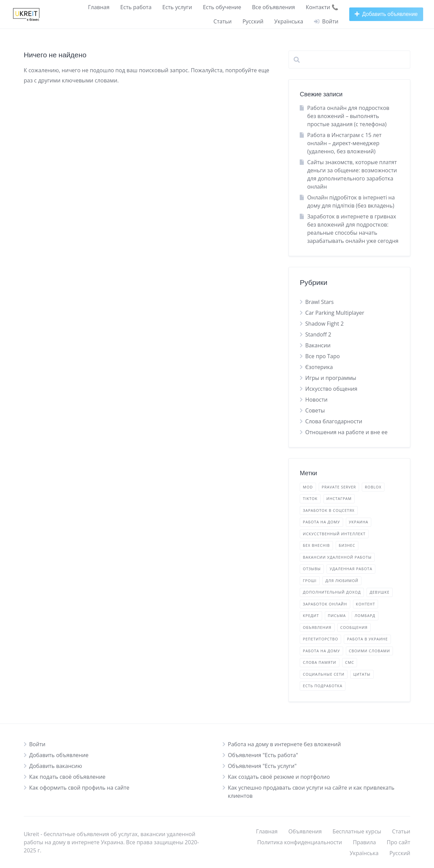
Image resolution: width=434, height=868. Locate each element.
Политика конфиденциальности (299, 842)
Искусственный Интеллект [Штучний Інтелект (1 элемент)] (334, 534)
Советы (315, 410)
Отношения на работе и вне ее (346, 432)
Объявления (305, 831)
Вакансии (318, 345)
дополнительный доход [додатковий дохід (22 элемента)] (332, 592)
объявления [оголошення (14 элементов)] (317, 627)
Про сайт (399, 842)
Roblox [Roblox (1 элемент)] (373, 487)
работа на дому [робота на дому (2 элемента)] (321, 651)
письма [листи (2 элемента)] (337, 615)
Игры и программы (331, 378)
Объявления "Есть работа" (263, 755)
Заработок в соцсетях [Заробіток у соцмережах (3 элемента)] (329, 510)
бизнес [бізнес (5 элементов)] (347, 545)
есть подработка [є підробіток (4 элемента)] (323, 686)
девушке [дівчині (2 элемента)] (380, 592)
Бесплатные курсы (357, 831)
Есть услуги (177, 7)
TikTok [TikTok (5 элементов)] (310, 498)
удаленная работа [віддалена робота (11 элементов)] (351, 569)
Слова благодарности (334, 421)
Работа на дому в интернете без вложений (284, 744)
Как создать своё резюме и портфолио (279, 777)
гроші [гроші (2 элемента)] (310, 581)
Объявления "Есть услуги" (262, 766)
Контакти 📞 (322, 7)
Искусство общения (331, 389)
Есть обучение (222, 7)
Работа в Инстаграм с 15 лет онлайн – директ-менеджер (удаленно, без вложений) (344, 143)
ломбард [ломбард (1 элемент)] (365, 615)
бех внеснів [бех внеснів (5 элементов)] (316, 545)
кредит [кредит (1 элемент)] (311, 615)
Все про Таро (322, 356)
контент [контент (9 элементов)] (366, 604)
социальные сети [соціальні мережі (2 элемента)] (323, 674)
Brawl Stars (319, 302)
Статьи (223, 21)
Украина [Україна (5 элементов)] (359, 522)
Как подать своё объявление (67, 777)
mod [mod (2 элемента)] (308, 487)
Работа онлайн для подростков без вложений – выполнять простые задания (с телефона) (348, 116)
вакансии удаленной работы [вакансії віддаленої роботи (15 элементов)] (337, 557)
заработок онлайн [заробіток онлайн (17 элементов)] (325, 604)
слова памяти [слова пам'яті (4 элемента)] (319, 662)
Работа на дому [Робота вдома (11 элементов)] (321, 522)
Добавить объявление (59, 755)
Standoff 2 (318, 334)
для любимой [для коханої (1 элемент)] (342, 581)
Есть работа (136, 7)
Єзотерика (319, 367)
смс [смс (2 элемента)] (350, 662)
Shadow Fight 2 (324, 324)
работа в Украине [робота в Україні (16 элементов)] (367, 639)
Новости (316, 400)
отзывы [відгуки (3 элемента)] (312, 569)
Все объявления (273, 7)
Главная (98, 7)
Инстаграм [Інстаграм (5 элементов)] (339, 498)
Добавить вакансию (56, 766)
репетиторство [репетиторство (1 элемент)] (320, 639)
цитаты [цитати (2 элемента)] (362, 674)
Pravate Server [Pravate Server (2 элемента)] (339, 487)
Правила (364, 842)
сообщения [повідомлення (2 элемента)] (354, 627)
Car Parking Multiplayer (335, 313)
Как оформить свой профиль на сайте (79, 788)
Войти (37, 744)
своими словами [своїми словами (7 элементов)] (370, 651)
